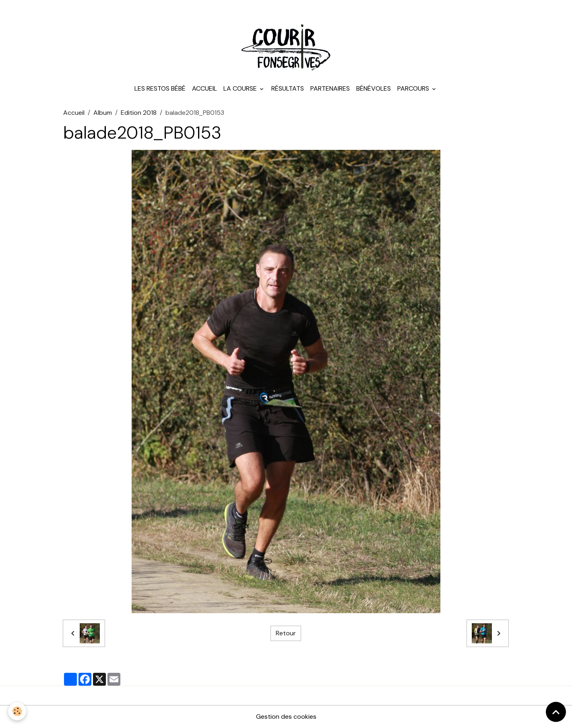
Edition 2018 (139, 113)
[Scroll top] (556, 712)
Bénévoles (374, 88)
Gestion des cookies (286, 717)
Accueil (204, 88)
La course (241, 88)
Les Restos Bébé (160, 88)
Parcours (414, 88)
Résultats (288, 88)
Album (103, 113)
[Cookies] (17, 711)
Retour (286, 633)
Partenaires (330, 88)
